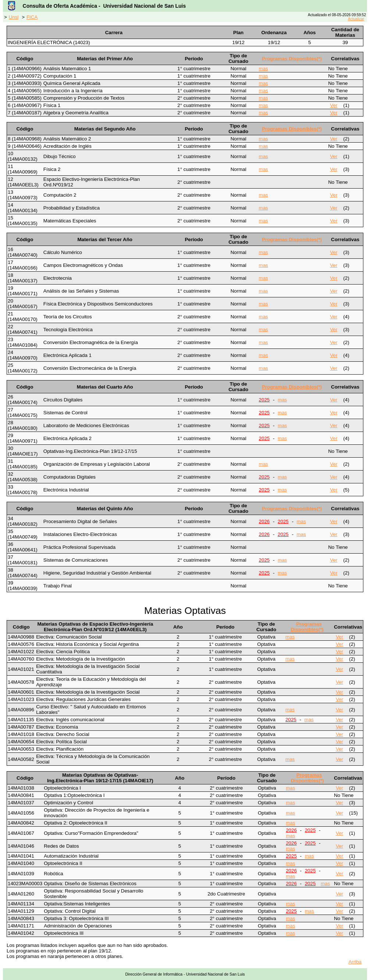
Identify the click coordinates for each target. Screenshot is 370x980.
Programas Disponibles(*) (292, 59)
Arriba (355, 962)
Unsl (14, 17)
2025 (264, 400)
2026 (264, 521)
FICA (32, 17)
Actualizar (356, 19)
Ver (334, 105)
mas (264, 69)
